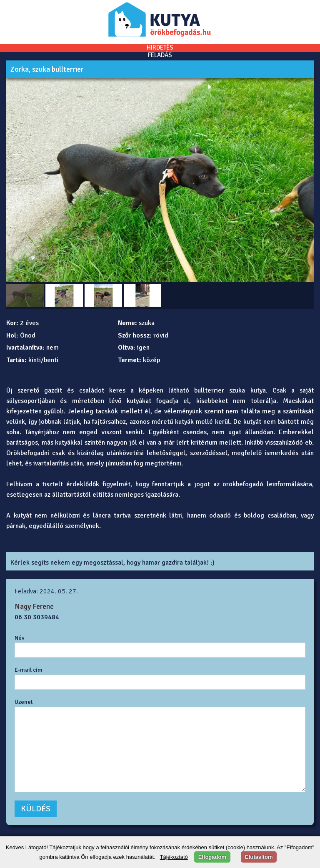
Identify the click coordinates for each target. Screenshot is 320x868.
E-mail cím (29, 670)
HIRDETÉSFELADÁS (160, 51)
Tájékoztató (174, 857)
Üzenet (24, 702)
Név (20, 638)
